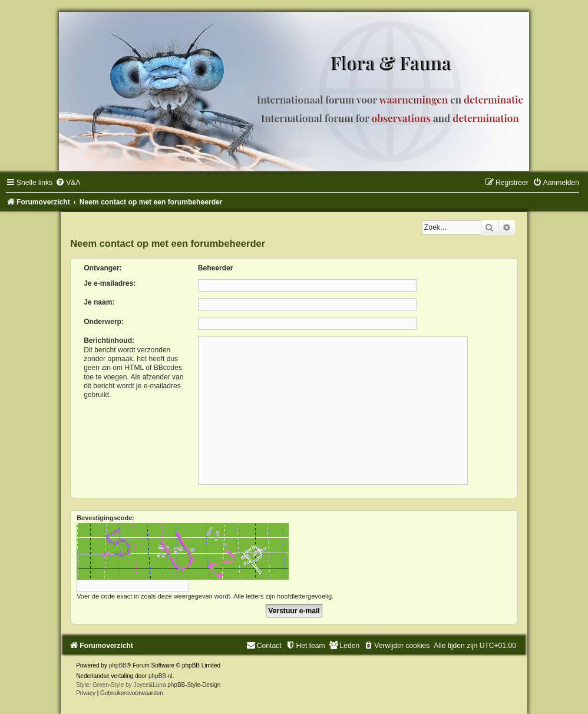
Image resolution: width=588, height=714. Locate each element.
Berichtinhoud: (109, 341)
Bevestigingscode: (105, 518)
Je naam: (99, 302)
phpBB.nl (161, 676)
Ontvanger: (103, 268)
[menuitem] (68, 183)
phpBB (118, 665)
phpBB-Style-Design (194, 685)
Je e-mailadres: (110, 283)
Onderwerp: (104, 322)
